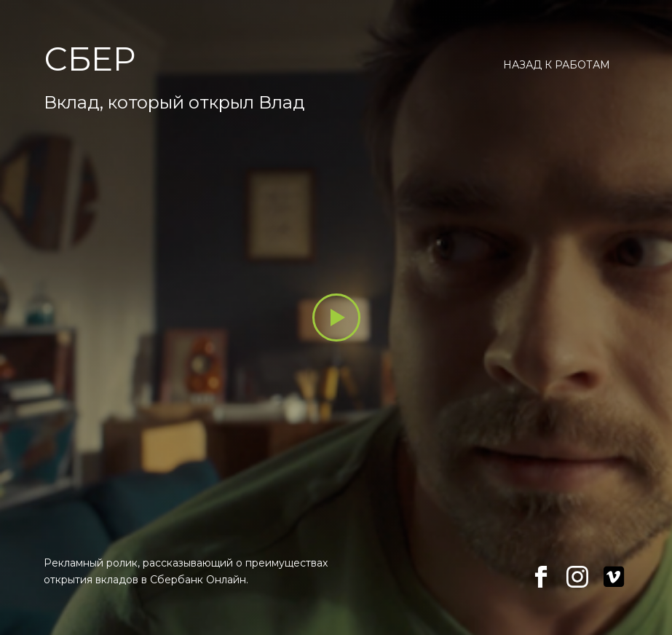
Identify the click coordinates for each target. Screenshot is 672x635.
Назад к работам (557, 65)
